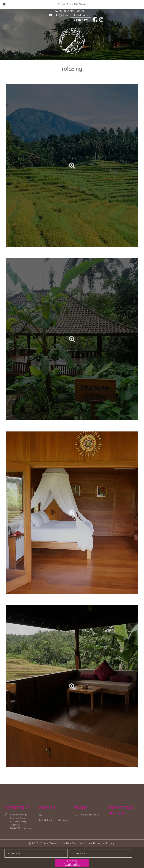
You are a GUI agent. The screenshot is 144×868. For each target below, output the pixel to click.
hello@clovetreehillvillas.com (72, 15)
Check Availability (72, 863)
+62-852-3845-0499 (71, 11)
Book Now (81, 20)
